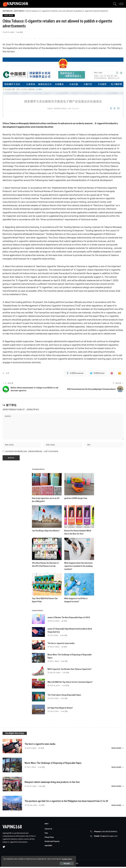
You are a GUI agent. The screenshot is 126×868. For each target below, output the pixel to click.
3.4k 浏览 (64, 637)
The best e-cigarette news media (61, 644)
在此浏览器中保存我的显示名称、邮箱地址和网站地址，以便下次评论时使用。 (32, 453)
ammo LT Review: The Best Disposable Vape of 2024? (69, 618)
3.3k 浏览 (64, 713)
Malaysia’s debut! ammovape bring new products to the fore (53, 783)
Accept (31, 862)
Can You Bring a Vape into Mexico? (46, 532)
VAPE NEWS (9, 15)
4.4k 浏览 (66, 687)
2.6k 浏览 (64, 662)
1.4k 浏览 (19, 32)
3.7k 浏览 (66, 674)
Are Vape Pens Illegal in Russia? (60, 709)
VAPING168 (12, 828)
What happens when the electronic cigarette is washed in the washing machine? (78, 567)
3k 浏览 (64, 648)
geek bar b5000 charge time (76, 499)
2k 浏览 (42, 806)
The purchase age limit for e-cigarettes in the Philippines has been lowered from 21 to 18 (67, 802)
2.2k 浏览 (42, 787)
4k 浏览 (64, 622)
